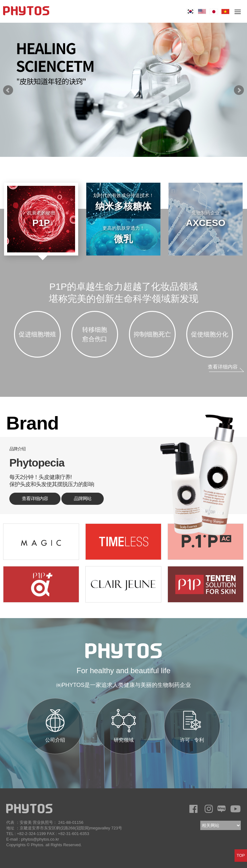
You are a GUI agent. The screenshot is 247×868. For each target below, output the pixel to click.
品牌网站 (83, 498)
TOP (241, 855)
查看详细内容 (223, 367)
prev (8, 90)
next (239, 90)
